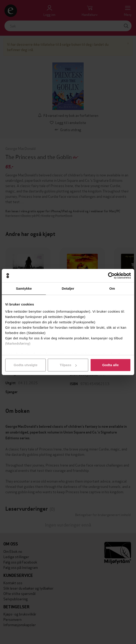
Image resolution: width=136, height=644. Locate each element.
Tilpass (68, 365)
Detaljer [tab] (68, 288)
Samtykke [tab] (24, 288)
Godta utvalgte (25, 365)
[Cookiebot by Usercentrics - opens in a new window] (111, 276)
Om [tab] (112, 288)
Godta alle (110, 365)
